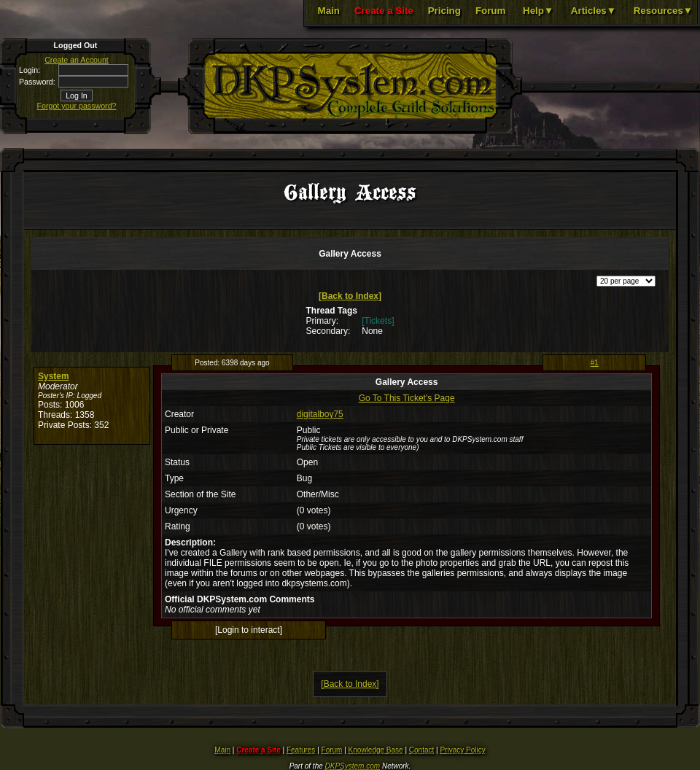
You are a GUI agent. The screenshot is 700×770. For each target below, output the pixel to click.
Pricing (444, 11)
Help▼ (538, 11)
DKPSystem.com (353, 766)
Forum (490, 11)
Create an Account (77, 60)
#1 (595, 363)
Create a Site (384, 11)
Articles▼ (594, 11)
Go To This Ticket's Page (407, 398)
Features (301, 750)
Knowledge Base (376, 750)
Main (329, 11)
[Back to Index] (350, 296)
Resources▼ (663, 11)
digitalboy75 (320, 414)
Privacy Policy (462, 750)
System (54, 376)
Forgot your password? (77, 106)
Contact (421, 750)
